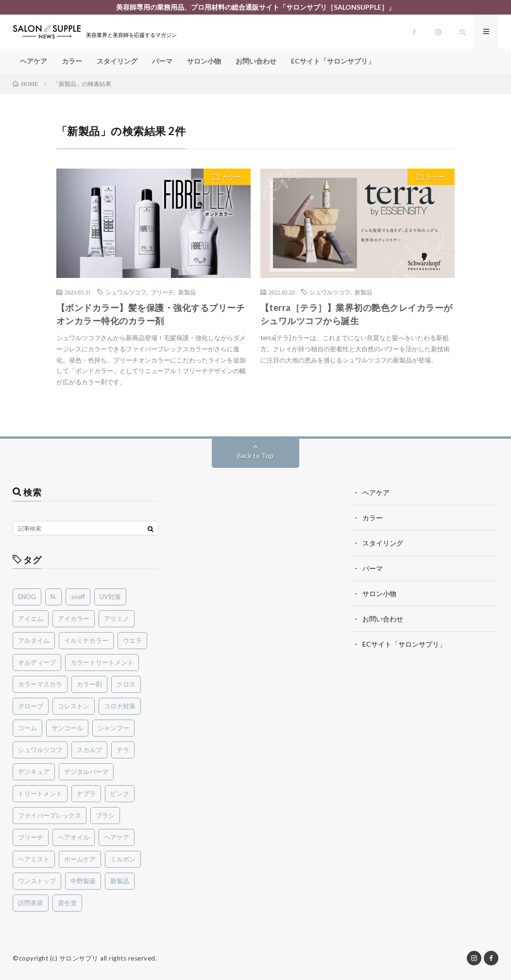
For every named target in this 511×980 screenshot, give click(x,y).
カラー (72, 61)
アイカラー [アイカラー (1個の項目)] (74, 619)
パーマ (162, 61)
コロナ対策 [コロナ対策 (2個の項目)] (120, 706)
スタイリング (117, 61)
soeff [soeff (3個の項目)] (78, 597)
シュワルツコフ (126, 292)
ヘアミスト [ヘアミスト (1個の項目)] (34, 859)
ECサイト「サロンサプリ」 (333, 61)
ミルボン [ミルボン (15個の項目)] (123, 859)
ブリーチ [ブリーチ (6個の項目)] (31, 837)
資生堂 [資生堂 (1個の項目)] (67, 903)
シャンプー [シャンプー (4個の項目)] (113, 728)
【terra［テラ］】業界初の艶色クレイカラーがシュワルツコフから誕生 (357, 314)
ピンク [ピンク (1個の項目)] (120, 793)
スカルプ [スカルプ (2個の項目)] (89, 750)
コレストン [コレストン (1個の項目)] (74, 706)
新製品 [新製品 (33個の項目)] (120, 881)
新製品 (187, 292)
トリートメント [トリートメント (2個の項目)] (40, 793)
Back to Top (255, 456)
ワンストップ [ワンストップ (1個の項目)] (37, 881)
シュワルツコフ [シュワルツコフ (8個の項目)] (40, 750)
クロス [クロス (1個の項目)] (126, 684)
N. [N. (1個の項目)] (53, 597)
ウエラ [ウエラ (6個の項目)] (132, 640)
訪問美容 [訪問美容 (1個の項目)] (31, 903)
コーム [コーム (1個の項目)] (27, 728)
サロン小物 (204, 61)
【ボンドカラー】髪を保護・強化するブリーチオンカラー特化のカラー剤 (151, 314)
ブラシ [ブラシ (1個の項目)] (105, 815)
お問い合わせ (256, 61)
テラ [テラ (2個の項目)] (123, 750)
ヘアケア (34, 61)
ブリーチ (162, 292)
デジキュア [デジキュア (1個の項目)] (34, 772)
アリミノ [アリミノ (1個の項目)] (117, 619)
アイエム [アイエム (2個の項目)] (31, 619)
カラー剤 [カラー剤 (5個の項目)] (89, 684)
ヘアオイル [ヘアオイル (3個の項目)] (74, 837)
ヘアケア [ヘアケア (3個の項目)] (117, 837)
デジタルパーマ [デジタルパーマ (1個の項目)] (86, 772)
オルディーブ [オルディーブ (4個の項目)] (37, 662)
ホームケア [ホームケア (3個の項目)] (80, 859)
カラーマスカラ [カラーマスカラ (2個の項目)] (40, 684)
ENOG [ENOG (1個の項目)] (27, 597)
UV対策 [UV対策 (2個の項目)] (110, 597)
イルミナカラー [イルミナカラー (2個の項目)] (86, 640)
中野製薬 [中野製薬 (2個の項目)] (83, 881)
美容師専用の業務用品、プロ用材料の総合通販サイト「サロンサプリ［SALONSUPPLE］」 (255, 7)
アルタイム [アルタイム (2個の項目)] (34, 640)
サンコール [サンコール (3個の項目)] (67, 728)
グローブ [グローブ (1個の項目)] (31, 706)
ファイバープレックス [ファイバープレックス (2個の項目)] (50, 815)
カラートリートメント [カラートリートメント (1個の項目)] (102, 662)
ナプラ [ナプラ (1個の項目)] (86, 793)
